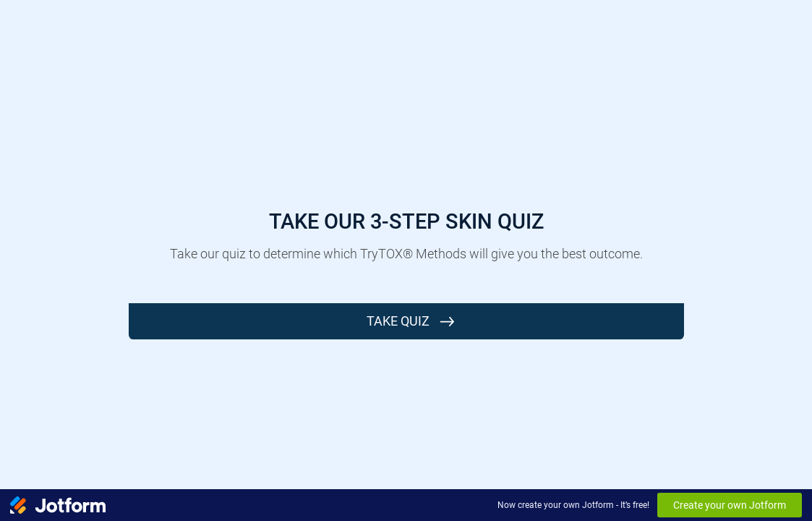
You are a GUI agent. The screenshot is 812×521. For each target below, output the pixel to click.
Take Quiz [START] (398, 321)
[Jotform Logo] (58, 505)
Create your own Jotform (730, 505)
